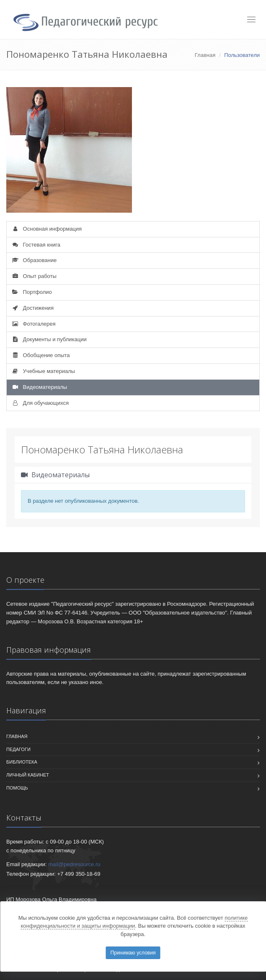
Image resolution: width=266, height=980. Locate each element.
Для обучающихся (40, 403)
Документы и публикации (49, 339)
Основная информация (46, 229)
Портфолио (31, 292)
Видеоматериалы (39, 387)
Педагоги (18, 749)
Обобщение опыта (40, 355)
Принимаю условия (133, 953)
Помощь (17, 788)
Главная (205, 55)
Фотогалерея (33, 324)
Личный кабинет (28, 775)
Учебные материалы (43, 371)
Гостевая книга (36, 245)
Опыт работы (34, 276)
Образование (34, 260)
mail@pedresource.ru (74, 864)
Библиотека (22, 762)
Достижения (32, 308)
